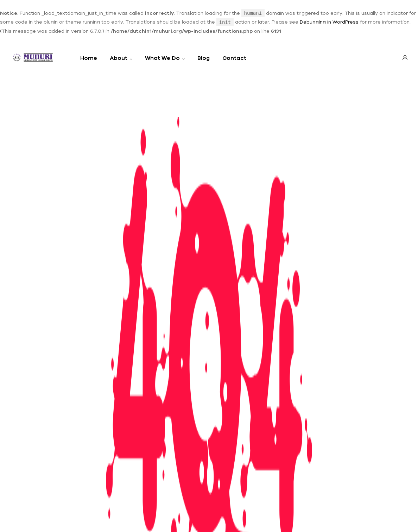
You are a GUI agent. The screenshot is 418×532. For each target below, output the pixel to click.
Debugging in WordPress (329, 22)
